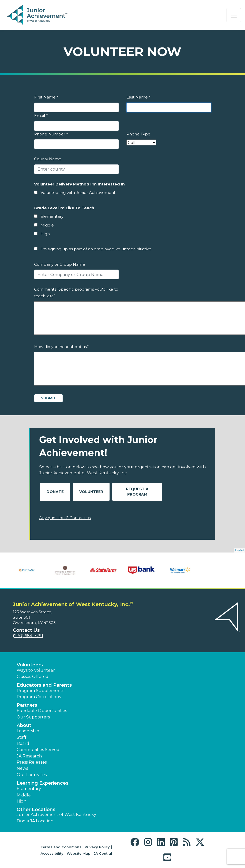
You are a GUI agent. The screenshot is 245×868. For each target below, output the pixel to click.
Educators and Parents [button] (44, 685)
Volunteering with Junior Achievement (78, 193)
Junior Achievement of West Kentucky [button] (56, 815)
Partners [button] (27, 705)
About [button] (24, 725)
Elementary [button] (29, 789)
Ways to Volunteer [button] (36, 670)
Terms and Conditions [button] (61, 847)
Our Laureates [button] (32, 775)
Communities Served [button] (38, 750)
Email (41, 116)
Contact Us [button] (26, 630)
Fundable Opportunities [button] (42, 711)
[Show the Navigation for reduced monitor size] (234, 15)
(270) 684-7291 (28, 636)
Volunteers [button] (30, 665)
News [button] (22, 768)
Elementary (52, 216)
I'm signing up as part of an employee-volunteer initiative (96, 249)
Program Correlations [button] (39, 697)
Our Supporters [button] (33, 717)
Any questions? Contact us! (65, 518)
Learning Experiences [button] (43, 783)
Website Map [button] (79, 853)
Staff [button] (22, 737)
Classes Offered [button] (33, 677)
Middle (47, 225)
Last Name (138, 97)
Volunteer (91, 492)
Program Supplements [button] (40, 691)
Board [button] (23, 743)
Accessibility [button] (52, 853)
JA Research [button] (29, 756)
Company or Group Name (60, 264)
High (45, 234)
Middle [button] (24, 795)
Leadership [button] (28, 731)
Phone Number (51, 134)
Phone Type (138, 134)
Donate (55, 492)
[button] (136, 842)
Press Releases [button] (32, 762)
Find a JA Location (35, 821)
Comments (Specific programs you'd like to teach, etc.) (76, 293)
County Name (48, 159)
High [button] (22, 801)
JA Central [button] (103, 853)
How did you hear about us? (61, 347)
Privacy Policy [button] (97, 847)
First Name (46, 97)
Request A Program (137, 492)
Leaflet (239, 550)
